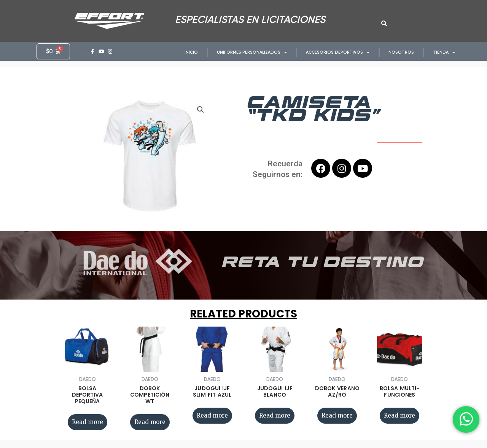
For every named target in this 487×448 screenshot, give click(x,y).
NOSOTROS (401, 52)
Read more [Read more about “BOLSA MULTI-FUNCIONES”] (399, 415)
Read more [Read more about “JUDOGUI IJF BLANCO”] (275, 415)
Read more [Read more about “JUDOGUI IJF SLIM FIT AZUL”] (212, 415)
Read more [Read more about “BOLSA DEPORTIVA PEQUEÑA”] (88, 422)
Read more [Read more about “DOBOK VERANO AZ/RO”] (337, 415)
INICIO (191, 52)
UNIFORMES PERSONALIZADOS (252, 52)
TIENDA (444, 52)
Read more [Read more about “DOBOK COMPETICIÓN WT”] (150, 422)
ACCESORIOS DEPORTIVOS (338, 52)
